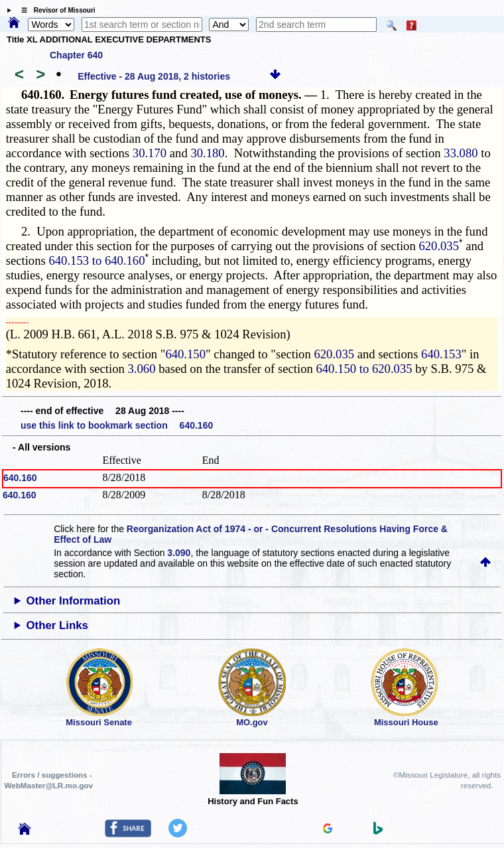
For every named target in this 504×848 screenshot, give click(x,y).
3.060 (142, 369)
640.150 (185, 354)
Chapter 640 (76, 55)
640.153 (441, 354)
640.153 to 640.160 (96, 260)
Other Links (57, 625)
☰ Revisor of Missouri (55, 10)
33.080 (461, 153)
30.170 (150, 153)
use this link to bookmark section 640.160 (117, 425)
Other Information (74, 601)
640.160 (20, 478)
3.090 (179, 553)
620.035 (439, 246)
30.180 (207, 153)
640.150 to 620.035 (364, 369)
